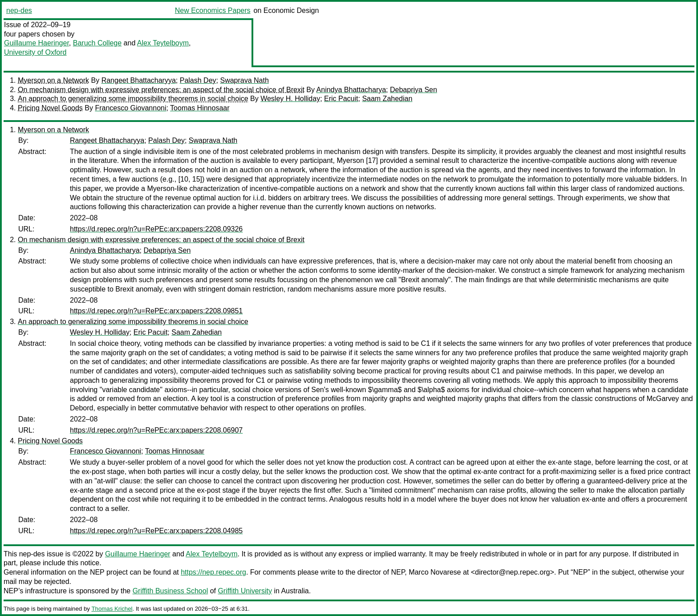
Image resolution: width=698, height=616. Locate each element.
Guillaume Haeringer (37, 43)
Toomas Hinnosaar (200, 108)
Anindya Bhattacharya (351, 90)
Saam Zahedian (387, 99)
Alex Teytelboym (163, 43)
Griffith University (245, 591)
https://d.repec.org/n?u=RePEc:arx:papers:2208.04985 (156, 531)
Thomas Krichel (112, 609)
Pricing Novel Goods (50, 108)
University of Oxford (35, 52)
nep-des (19, 10)
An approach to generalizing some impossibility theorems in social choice (133, 99)
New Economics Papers (213, 10)
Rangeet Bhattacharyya (139, 80)
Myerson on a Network (53, 80)
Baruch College (97, 43)
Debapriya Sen (414, 90)
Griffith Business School (170, 591)
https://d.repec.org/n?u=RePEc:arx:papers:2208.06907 (156, 430)
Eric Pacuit (341, 99)
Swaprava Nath (244, 80)
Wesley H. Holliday (290, 99)
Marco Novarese (435, 572)
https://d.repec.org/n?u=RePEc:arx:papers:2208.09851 (156, 311)
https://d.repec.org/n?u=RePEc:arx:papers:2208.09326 (156, 229)
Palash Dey (198, 80)
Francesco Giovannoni (130, 108)
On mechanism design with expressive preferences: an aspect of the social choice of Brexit (161, 90)
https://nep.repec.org (213, 572)
